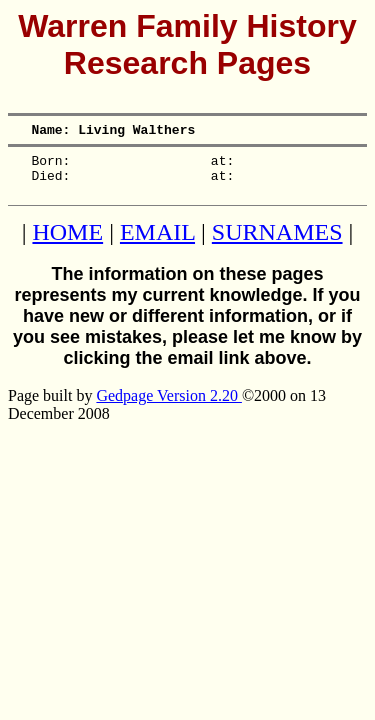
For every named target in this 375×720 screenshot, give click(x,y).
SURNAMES (277, 244)
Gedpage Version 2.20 (168, 407)
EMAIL (157, 244)
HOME (67, 244)
